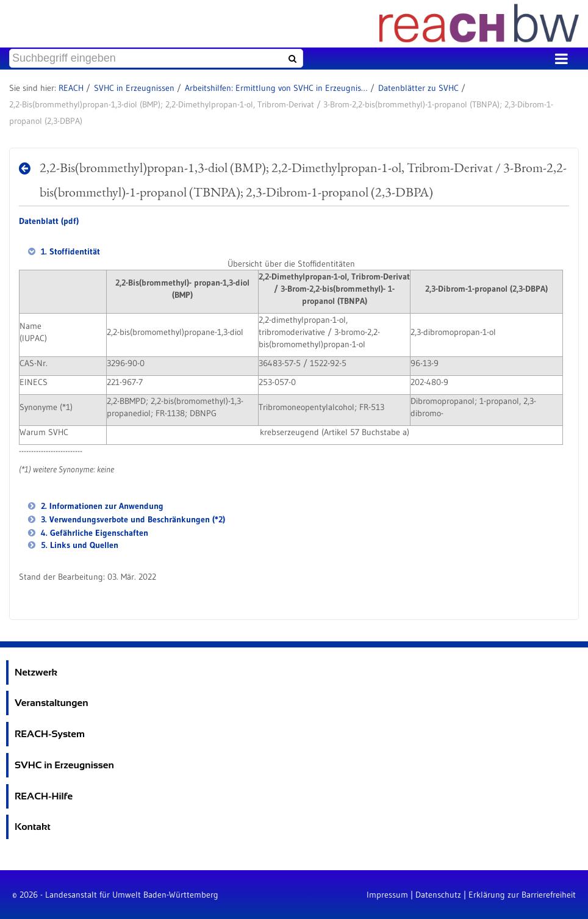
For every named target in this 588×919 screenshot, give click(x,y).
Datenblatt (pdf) (49, 221)
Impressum (387, 895)
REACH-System (50, 734)
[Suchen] (291, 59)
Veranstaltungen (52, 703)
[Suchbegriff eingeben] (156, 58)
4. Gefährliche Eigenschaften (93, 533)
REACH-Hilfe (44, 796)
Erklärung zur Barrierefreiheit (522, 895)
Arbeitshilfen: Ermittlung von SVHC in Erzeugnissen (276, 88)
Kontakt (33, 827)
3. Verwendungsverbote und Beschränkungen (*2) (132, 519)
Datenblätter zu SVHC (418, 88)
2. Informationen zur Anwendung (101, 506)
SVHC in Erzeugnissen (134, 88)
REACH (71, 88)
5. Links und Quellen (78, 545)
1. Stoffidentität (69, 251)
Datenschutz (438, 895)
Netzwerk (36, 672)
